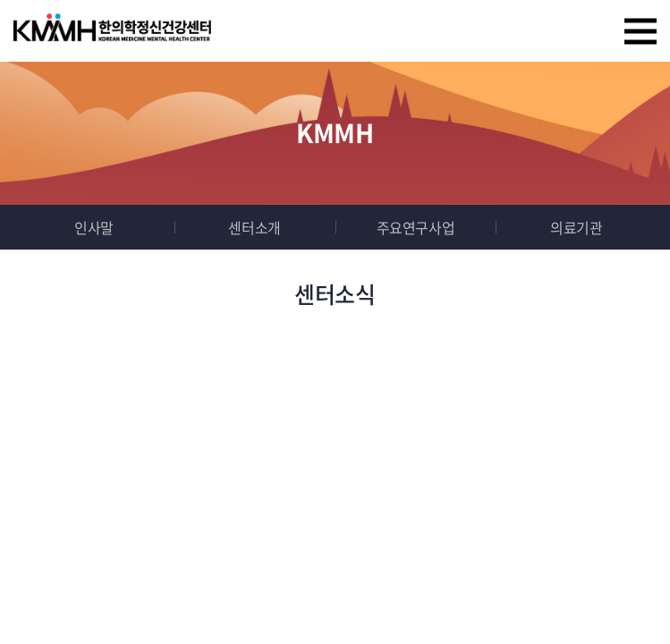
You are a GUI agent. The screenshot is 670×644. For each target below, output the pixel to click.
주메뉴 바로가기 (0, 0)
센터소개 (254, 227)
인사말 (94, 227)
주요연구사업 (416, 227)
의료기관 (576, 227)
